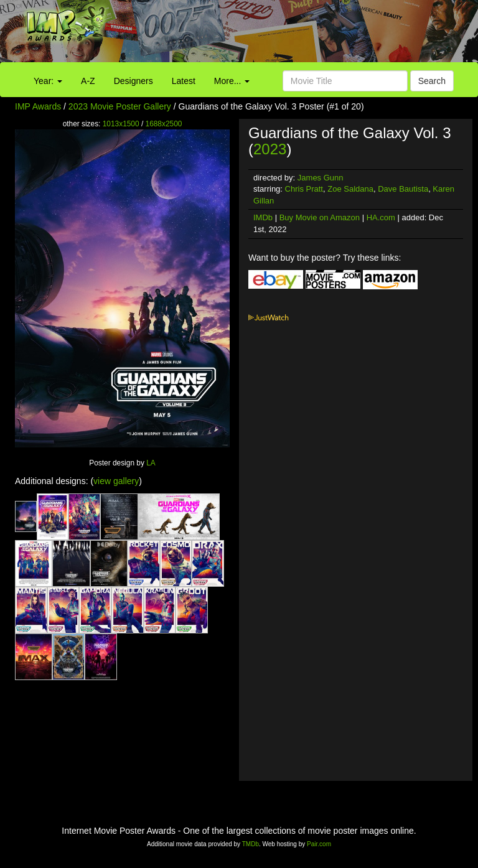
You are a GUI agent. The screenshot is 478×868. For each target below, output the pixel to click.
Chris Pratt (304, 189)
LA (151, 463)
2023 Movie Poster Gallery (120, 106)
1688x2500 (164, 124)
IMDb (263, 217)
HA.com (381, 217)
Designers (134, 81)
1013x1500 (121, 124)
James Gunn (321, 178)
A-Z (88, 81)
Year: (48, 81)
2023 (270, 149)
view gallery (116, 481)
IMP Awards (38, 106)
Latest (184, 81)
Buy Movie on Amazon (320, 217)
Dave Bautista (403, 189)
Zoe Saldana (350, 189)
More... (232, 81)
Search (432, 81)
